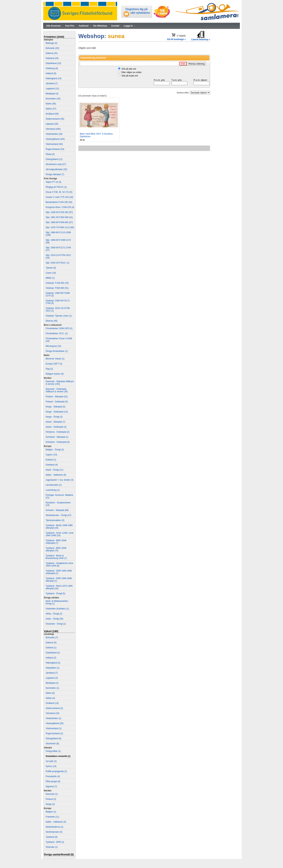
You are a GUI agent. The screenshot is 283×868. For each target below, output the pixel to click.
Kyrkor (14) (51, 766)
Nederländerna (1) (54, 827)
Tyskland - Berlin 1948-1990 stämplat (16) (59, 527)
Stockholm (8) (52, 744)
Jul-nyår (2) (51, 761)
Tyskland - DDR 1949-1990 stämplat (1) (59, 580)
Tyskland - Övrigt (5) (55, 594)
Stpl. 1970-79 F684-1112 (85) (60, 227)
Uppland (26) (52, 124)
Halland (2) (51, 658)
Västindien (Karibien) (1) (57, 609)
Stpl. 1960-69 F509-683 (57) (59, 222)
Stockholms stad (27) (56, 164)
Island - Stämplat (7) (55, 422)
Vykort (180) (51, 631)
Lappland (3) (52, 678)
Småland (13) (52, 703)
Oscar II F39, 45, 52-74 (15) (59, 192)
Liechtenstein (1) (54, 485)
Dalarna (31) (52, 53)
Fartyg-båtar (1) (53, 751)
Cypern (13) (51, 455)
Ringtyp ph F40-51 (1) (56, 187)
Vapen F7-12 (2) (54, 182)
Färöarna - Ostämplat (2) (58, 432)
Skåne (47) (51, 109)
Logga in (128, 26)
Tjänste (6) (51, 268)
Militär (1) (50, 278)
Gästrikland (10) (53, 63)
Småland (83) (52, 114)
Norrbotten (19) (53, 99)
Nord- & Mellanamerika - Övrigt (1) (57, 602)
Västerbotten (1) (53, 718)
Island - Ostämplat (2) (56, 427)
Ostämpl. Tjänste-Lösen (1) (59, 316)
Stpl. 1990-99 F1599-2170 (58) (58, 241)
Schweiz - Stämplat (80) (57, 510)
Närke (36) (51, 104)
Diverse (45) (52, 321)
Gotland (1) (51, 648)
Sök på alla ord (129, 69)
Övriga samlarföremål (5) (59, 854)
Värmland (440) (53, 129)
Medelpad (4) (52, 94)
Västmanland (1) (54, 728)
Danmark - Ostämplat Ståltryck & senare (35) (57, 390)
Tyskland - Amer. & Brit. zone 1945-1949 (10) (60, 534)
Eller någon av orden (131, 72)
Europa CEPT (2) (54, 364)
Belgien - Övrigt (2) (55, 450)
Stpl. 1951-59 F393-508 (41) (59, 217)
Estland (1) (51, 460)
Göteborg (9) (52, 68)
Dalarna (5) (51, 643)
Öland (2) (50, 154)
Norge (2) (50, 804)
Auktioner (84, 26)
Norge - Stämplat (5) (55, 407)
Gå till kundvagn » (176, 39)
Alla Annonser (54, 26)
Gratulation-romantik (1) (58, 756)
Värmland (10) (53, 713)
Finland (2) (51, 799)
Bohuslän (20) (52, 48)
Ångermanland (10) (55, 149)
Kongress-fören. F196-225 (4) (60, 207)
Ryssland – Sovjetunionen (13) (58, 504)
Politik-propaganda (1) (56, 771)
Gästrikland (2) (53, 653)
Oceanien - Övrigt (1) (56, 624)
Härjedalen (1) (53, 668)
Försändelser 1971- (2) (57, 333)
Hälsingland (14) (54, 78)
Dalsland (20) (52, 58)
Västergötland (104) (55, 139)
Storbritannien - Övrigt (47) (58, 515)
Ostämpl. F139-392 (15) (57, 283)
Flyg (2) (49, 369)
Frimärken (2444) (54, 37)
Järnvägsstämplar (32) (56, 169)
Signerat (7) (51, 786)
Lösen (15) (51, 273)
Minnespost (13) (53, 346)
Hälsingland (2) (53, 663)
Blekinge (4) (51, 43)
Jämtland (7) (52, 83)
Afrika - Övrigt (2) (54, 614)
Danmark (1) (52, 794)
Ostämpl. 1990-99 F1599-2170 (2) (58, 294)
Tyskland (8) (52, 837)
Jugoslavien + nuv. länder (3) (60, 480)
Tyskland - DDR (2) (55, 842)
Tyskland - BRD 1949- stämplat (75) (56, 549)
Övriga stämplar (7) (55, 174)
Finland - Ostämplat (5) (57, 402)
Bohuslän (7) (52, 638)
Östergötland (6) (54, 739)
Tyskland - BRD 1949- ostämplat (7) (56, 542)
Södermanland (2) (54, 708)
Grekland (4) (52, 465)
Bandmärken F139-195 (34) (59, 202)
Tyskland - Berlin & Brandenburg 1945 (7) (56, 557)
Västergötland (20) (55, 723)
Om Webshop (100, 26)
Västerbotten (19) (54, 134)
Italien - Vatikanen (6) (56, 475)
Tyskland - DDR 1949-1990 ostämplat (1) (59, 572)
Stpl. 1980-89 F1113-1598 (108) (58, 234)
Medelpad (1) (52, 683)
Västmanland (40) (54, 144)
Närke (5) (50, 693)
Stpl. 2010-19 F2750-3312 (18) (58, 256)
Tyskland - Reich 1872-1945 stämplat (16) (59, 587)
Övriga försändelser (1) (57, 351)
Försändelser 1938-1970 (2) (59, 328)
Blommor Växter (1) (55, 359)
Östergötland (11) (54, 159)
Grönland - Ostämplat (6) (58, 442)
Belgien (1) (51, 812)
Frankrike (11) (52, 817)
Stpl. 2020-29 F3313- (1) (57, 263)
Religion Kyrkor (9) (55, 374)
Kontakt (115, 26)
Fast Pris (70, 26)
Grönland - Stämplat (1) (57, 437)
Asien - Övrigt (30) (54, 619)
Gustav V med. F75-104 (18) (59, 197)
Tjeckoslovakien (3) (55, 520)
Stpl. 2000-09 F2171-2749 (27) (58, 249)
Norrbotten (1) (52, 688)
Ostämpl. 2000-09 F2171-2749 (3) (58, 302)
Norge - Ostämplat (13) (57, 412)
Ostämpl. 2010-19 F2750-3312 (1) (58, 309)
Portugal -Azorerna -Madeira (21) (59, 496)
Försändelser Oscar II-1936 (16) (59, 340)
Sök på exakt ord (130, 76)
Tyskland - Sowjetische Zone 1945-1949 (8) (59, 564)
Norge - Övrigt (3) (54, 417)
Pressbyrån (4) (53, 776)
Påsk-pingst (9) (53, 781)
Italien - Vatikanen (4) (56, 822)
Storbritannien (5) (54, 832)
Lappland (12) (52, 89)
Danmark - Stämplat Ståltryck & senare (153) (60, 383)
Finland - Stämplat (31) (57, 397)
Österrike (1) (52, 847)
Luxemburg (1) (53, 490)
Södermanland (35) (55, 119)
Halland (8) (51, 73)
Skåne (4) (50, 698)
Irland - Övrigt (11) (54, 470)
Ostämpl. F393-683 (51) (57, 288)
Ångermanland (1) (54, 733)
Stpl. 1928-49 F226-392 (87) (59, 212)
